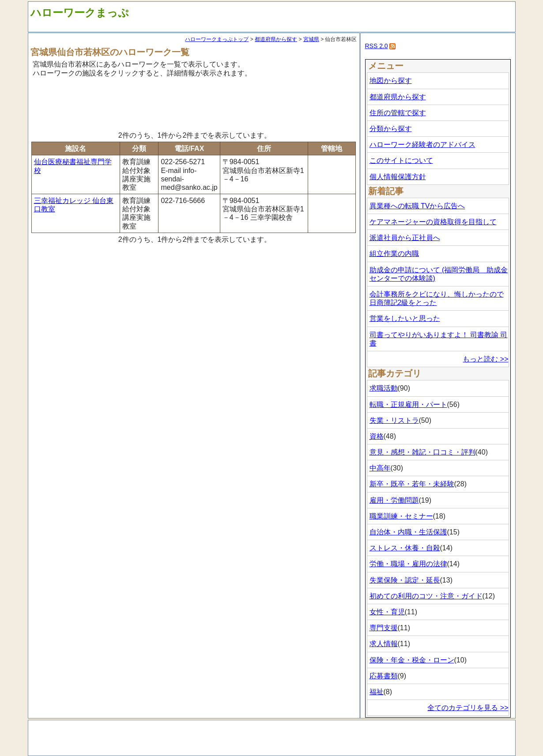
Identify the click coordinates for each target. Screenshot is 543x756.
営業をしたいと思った (405, 318)
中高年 (380, 468)
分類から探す (391, 129)
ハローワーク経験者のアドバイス (422, 145)
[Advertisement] (194, 103)
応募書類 (384, 676)
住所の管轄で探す (398, 113)
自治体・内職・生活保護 (408, 532)
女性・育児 (387, 612)
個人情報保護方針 (398, 177)
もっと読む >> (485, 359)
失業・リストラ (394, 420)
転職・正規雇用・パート (408, 404)
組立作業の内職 (394, 254)
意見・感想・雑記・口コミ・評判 (422, 452)
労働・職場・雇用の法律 (408, 564)
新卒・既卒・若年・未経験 (412, 484)
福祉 (377, 692)
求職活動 (384, 388)
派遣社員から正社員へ (405, 238)
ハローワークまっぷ (80, 13)
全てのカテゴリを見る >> (468, 708)
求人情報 (384, 644)
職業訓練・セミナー (401, 516)
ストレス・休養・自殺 (405, 548)
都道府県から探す (276, 39)
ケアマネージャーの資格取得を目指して (433, 222)
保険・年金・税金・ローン (412, 660)
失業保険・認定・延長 (405, 580)
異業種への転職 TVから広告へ (417, 206)
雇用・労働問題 (394, 500)
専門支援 (384, 628)
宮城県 (311, 39)
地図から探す (391, 81)
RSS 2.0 (377, 46)
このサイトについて (401, 160)
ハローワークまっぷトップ (217, 39)
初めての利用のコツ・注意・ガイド (426, 596)
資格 (377, 436)
